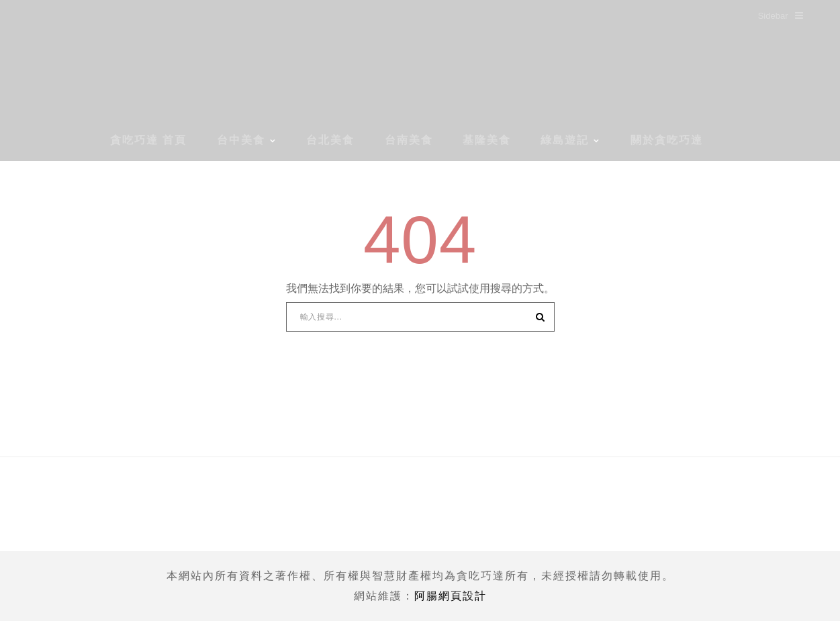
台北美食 (330, 140)
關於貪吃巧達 (667, 140)
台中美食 (241, 140)
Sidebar (781, 16)
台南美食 (409, 140)
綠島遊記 (565, 140)
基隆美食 (487, 140)
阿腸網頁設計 (451, 596)
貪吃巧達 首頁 (148, 140)
